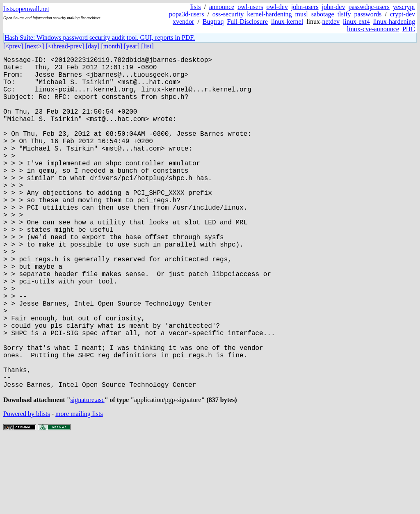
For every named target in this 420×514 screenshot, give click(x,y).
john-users (305, 7)
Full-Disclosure (247, 22)
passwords (368, 14)
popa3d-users (186, 14)
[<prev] (13, 46)
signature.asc (88, 475)
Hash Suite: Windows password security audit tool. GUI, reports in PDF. (100, 38)
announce (222, 7)
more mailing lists (79, 489)
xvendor (183, 22)
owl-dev (277, 7)
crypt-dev (403, 14)
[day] (93, 46)
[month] (112, 46)
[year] (132, 46)
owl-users (250, 7)
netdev (331, 22)
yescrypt (404, 7)
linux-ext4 (356, 22)
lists (196, 7)
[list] (147, 46)
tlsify (344, 14)
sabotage (323, 14)
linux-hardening (394, 22)
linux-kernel (287, 22)
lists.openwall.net (26, 9)
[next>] (34, 46)
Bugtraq (213, 22)
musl (302, 14)
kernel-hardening (269, 14)
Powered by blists (27, 489)
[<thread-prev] (65, 46)
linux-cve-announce (373, 29)
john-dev (334, 7)
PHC (409, 29)
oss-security (228, 14)
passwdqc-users (369, 7)
